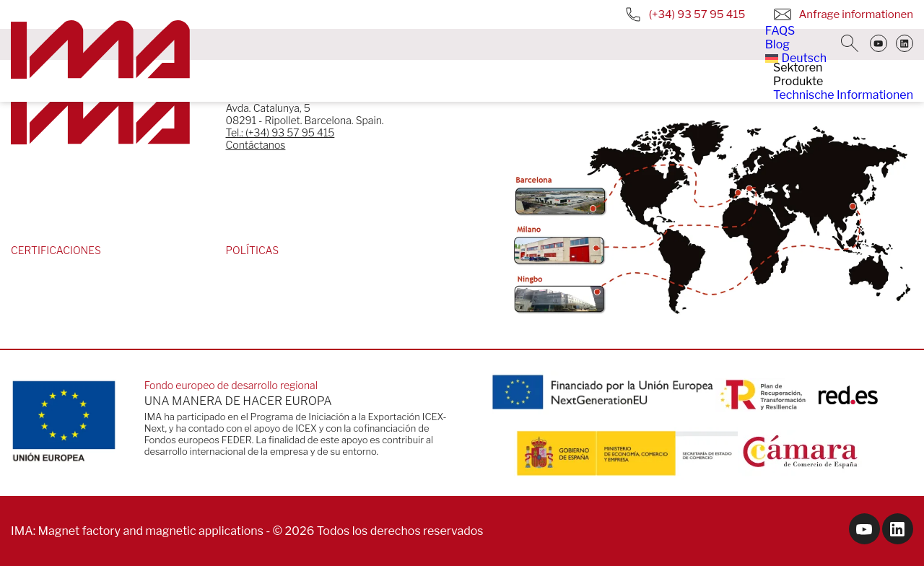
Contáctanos (256, 145)
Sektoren (798, 68)
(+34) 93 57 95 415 (685, 14)
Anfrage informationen (844, 14)
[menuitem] (796, 58)
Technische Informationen (843, 95)
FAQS (780, 31)
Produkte (798, 81)
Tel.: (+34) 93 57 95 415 (280, 132)
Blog (777, 44)
